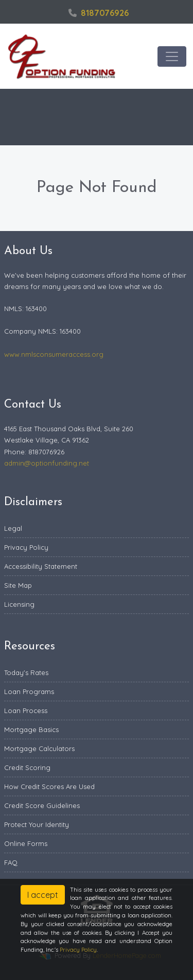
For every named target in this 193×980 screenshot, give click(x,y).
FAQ (11, 862)
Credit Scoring (27, 767)
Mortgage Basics (31, 729)
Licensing (19, 604)
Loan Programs (29, 691)
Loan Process (26, 710)
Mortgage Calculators (39, 748)
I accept (43, 895)
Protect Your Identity (37, 824)
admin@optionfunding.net (47, 463)
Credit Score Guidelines (42, 805)
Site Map (18, 585)
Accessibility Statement (41, 566)
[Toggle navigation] (172, 56)
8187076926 (99, 13)
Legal (13, 528)
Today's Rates (26, 672)
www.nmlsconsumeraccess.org (54, 354)
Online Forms (26, 843)
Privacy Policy (26, 547)
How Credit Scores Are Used (49, 786)
